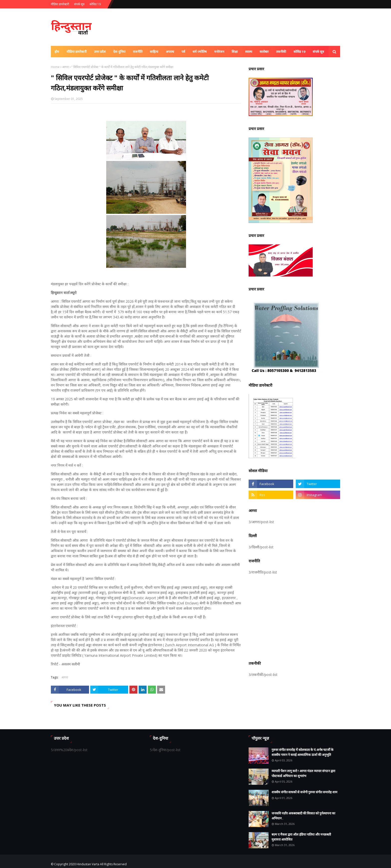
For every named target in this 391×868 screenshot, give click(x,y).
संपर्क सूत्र (79, 4)
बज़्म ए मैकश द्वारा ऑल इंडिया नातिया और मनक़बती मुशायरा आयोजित (301, 837)
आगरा (65, 67)
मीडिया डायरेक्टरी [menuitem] (77, 52)
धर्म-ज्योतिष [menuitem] (200, 52)
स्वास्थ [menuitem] (249, 52)
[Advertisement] (294, 617)
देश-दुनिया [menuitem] (119, 52)
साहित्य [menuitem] (154, 52)
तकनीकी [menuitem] (281, 52)
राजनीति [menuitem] (138, 52)
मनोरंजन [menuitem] (219, 52)
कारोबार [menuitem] (264, 52)
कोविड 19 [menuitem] (299, 52)
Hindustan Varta (88, 864)
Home (55, 67)
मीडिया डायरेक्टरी (60, 4)
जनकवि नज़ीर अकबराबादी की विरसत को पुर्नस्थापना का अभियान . (303, 816)
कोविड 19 (95, 4)
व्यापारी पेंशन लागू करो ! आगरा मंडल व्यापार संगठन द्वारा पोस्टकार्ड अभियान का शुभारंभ (303, 773)
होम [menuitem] (57, 52)
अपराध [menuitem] (170, 52)
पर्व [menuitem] (183, 52)
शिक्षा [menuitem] (235, 52)
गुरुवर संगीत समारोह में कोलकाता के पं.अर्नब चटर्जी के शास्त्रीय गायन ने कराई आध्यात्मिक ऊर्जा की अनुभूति (302, 752)
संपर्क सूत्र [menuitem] (318, 52)
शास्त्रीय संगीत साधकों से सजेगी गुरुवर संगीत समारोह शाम (304, 792)
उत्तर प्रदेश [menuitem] (100, 52)
